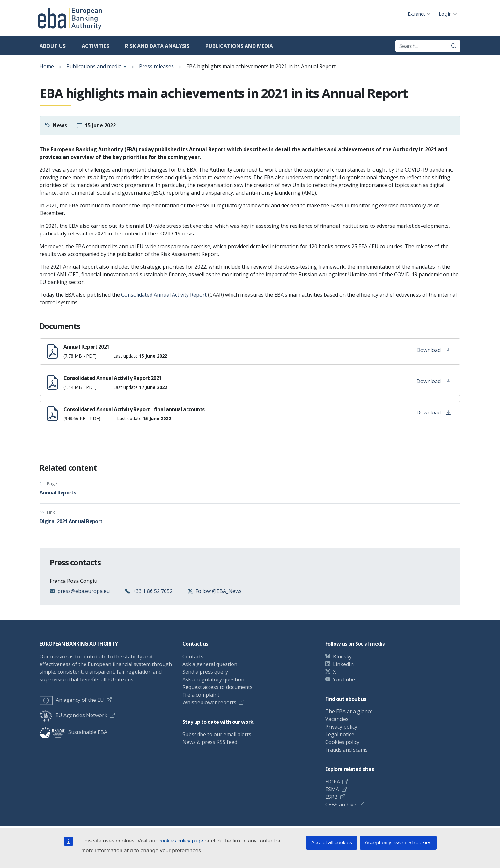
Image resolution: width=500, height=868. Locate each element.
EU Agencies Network (73, 715)
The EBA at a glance (349, 711)
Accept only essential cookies (398, 843)
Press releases (156, 66)
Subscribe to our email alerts (217, 734)
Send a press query (205, 672)
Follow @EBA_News (219, 591)
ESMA (332, 789)
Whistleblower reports (209, 702)
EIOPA (333, 782)
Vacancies (337, 719)
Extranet (416, 14)
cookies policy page (181, 841)
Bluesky (342, 657)
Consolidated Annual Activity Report (164, 295)
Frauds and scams (346, 750)
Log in (445, 14)
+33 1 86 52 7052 (153, 591)
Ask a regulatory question (213, 679)
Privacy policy (341, 727)
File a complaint (201, 695)
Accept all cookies (332, 843)
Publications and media (239, 46)
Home (47, 66)
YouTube (344, 679)
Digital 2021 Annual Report (71, 521)
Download (434, 350)
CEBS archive (341, 805)
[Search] (454, 46)
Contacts (193, 657)
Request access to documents (217, 687)
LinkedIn (343, 664)
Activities (95, 46)
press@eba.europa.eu (84, 591)
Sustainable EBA (73, 732)
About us (53, 46)
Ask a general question (210, 664)
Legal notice (340, 734)
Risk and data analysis (157, 46)
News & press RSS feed (210, 742)
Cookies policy (342, 742)
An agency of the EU (72, 700)
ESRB (331, 797)
